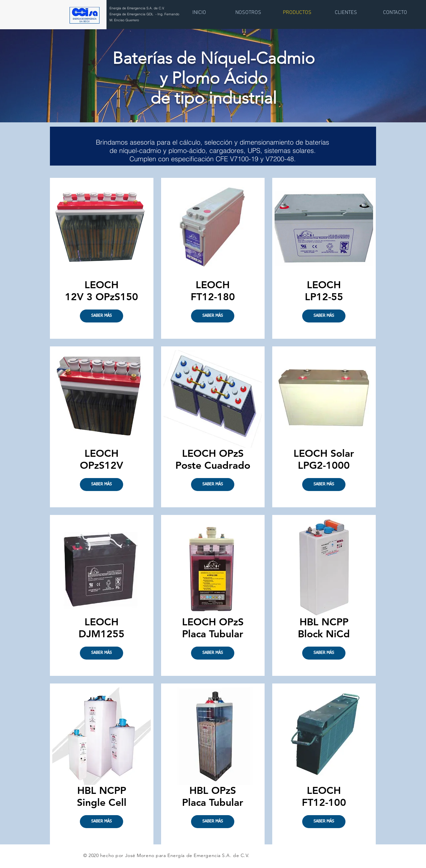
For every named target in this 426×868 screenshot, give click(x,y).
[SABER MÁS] (102, 316)
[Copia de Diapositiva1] (213, 106)
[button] (102, 485)
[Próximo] (379, 75)
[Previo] (47, 75)
